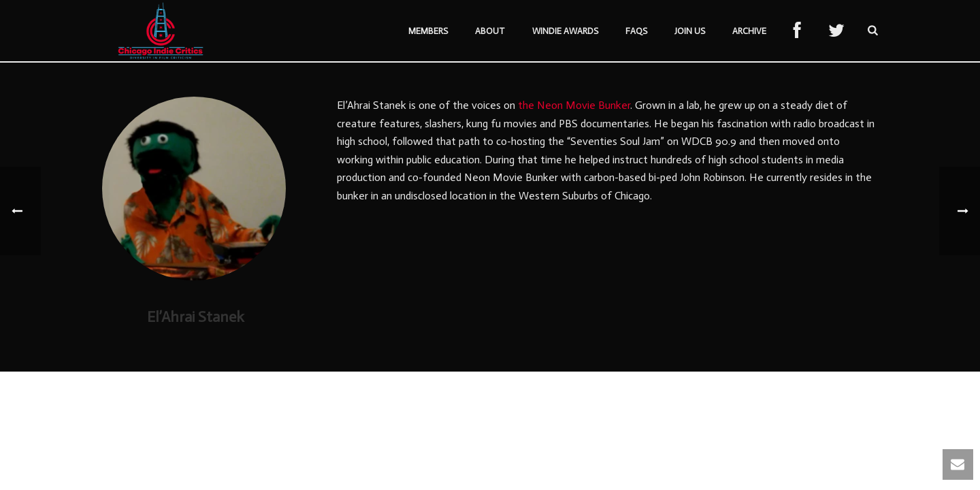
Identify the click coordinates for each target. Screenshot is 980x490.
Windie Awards (565, 31)
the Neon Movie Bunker (574, 105)
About (490, 31)
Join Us (690, 31)
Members (428, 31)
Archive (749, 31)
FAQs (636, 31)
